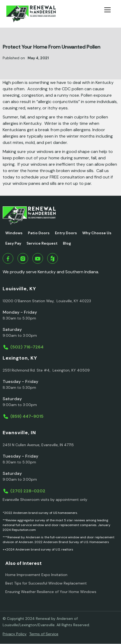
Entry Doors (66, 233)
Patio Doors (39, 233)
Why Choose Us (97, 233)
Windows (14, 233)
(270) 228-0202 (28, 491)
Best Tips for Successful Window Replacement (46, 583)
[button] (110, 14)
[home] (31, 14)
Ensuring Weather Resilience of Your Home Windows (51, 592)
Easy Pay (13, 243)
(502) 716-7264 (27, 347)
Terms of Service (44, 634)
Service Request (42, 243)
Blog (67, 243)
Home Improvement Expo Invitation (36, 575)
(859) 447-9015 (27, 416)
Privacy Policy (15, 634)
